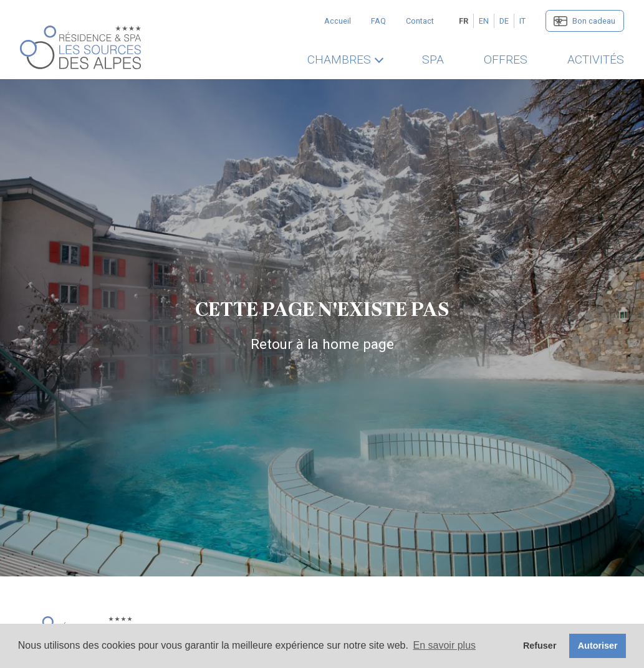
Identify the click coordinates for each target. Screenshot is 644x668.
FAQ (378, 21)
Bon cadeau (594, 21)
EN (484, 21)
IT (522, 21)
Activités (596, 60)
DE (504, 21)
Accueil (338, 21)
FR (464, 21)
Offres (506, 60)
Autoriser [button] (598, 646)
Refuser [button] (540, 646)
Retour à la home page (322, 344)
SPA (433, 60)
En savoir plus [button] (445, 645)
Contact (420, 21)
